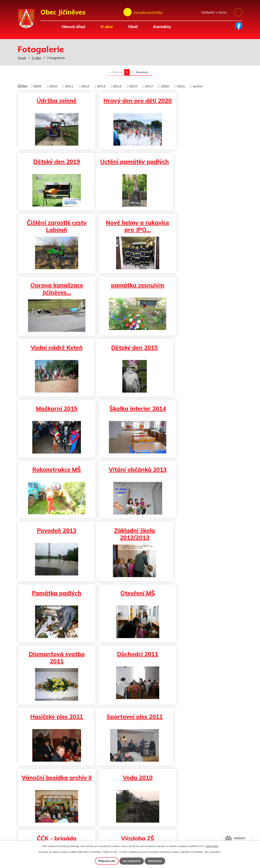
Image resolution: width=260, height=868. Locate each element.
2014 (117, 86)
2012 (85, 86)
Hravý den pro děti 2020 (130, 104)
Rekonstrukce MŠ (54, 349)
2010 (53, 86)
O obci (107, 27)
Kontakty (162, 27)
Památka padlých (130, 410)
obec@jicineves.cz (83, 834)
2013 (101, 86)
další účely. (212, 846)
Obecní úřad (73, 27)
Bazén (130, 659)
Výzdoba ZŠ (130, 598)
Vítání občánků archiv (54, 659)
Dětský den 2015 (54, 288)
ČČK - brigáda (54, 598)
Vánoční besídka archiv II (130, 539)
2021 (181, 86)
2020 (165, 86)
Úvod (45, 27)
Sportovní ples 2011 (54, 535)
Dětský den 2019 (205, 101)
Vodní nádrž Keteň (205, 226)
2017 (149, 86)
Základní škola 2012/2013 (54, 414)
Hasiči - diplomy (205, 659)
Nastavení (155, 861)
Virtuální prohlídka (148, 12)
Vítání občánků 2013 (130, 349)
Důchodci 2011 (130, 473)
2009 (37, 86)
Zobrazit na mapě (216, 824)
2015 (133, 86)
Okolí (133, 27)
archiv (198, 86)
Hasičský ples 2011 (205, 473)
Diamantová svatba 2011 (54, 477)
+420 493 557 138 (84, 828)
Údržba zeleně (54, 101)
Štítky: (23, 86)
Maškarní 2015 (130, 288)
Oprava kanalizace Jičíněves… (54, 230)
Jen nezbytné (132, 861)
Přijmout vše (107, 861)
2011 (69, 86)
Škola (205, 598)
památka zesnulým (130, 226)
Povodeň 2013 (205, 349)
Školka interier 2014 (205, 288)
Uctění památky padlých (54, 167)
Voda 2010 (205, 535)
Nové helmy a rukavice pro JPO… (205, 167)
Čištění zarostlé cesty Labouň (130, 167)
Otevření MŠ (205, 410)
